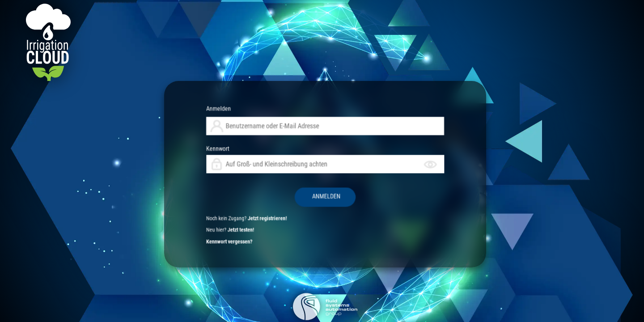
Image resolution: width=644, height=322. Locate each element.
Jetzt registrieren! (309, 186)
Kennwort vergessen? (299, 192)
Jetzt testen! (302, 189)
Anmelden (296, 156)
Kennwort (325, 170)
